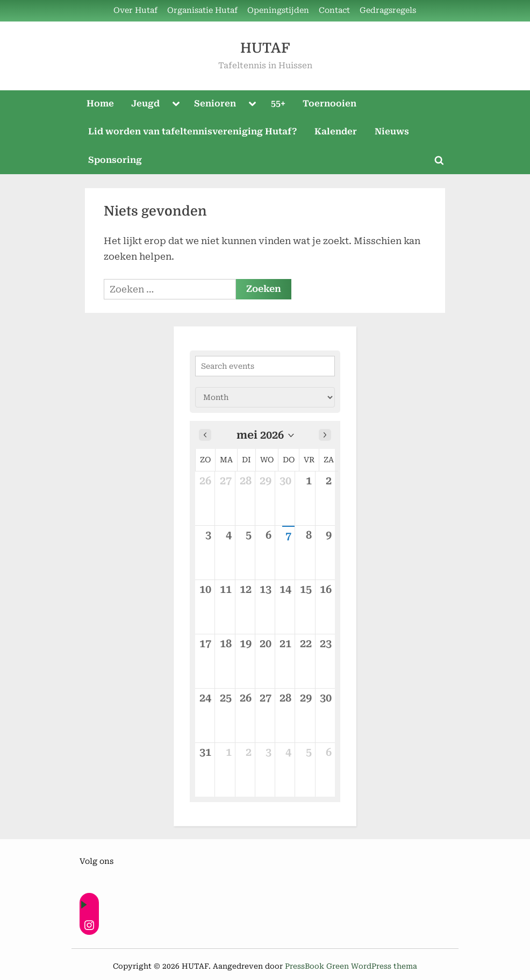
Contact (334, 10)
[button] (265, 435)
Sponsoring (115, 160)
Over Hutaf (135, 10)
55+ (278, 103)
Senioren (215, 103)
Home (100, 103)
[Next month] (325, 435)
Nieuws (392, 131)
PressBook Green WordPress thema (351, 966)
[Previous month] (205, 435)
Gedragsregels (388, 10)
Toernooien (330, 103)
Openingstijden (278, 10)
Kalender (336, 131)
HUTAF (265, 48)
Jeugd (145, 103)
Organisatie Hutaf (202, 10)
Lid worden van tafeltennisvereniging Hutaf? (193, 131)
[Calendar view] (265, 397)
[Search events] (265, 366)
